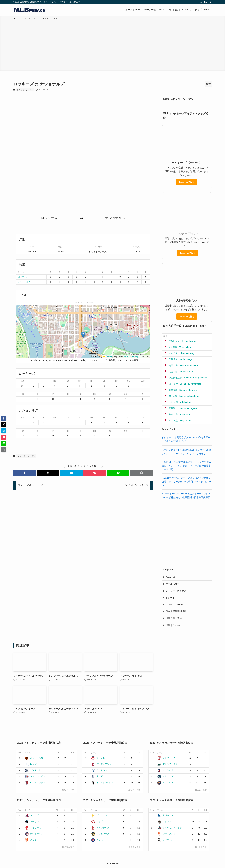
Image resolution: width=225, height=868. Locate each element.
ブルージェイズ (35, 776)
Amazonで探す (187, 182)
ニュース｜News (174, 604)
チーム (28, 753)
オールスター (173, 584)
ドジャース (165, 815)
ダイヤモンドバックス (171, 828)
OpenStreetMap (131, 356)
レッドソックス (35, 782)
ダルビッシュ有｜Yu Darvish (180, 341)
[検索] (210, 2)
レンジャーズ (166, 758)
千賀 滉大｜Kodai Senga (178, 359)
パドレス (164, 821)
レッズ (97, 821)
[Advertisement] (113, 45)
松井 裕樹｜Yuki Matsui (177, 402)
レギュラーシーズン (25, 90)
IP (53, 394)
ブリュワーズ (100, 834)
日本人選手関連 (174, 618)
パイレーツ (99, 815)
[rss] (205, 2)
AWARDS (171, 577)
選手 (165, 336)
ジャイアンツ (166, 834)
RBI (55, 381)
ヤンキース (33, 770)
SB (104, 381)
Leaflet (108, 356)
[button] (83, 335)
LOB (143, 381)
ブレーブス (33, 815)
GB (72, 753)
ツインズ (98, 758)
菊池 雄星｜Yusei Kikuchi (178, 414)
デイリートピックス (176, 591)
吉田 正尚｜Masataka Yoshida (181, 365)
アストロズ (165, 782)
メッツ (31, 840)
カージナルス (100, 828)
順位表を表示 (68, 790)
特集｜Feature (173, 625)
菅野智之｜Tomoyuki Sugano (180, 408)
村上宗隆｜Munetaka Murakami (181, 396)
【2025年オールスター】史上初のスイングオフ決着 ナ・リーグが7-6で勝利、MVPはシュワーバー (187, 482)
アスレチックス (167, 764)
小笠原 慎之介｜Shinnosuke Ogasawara (185, 378)
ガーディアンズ (101, 764)
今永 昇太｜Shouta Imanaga (180, 353)
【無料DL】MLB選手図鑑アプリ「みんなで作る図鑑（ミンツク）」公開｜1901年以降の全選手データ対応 (186, 466)
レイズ (31, 764)
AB (22, 381)
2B (68, 381)
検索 (208, 84)
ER (94, 394)
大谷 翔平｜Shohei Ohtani (178, 372)
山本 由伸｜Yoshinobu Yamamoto (182, 384)
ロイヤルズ (99, 770)
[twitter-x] (201, 2)
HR (92, 381)
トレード (170, 598)
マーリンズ (33, 821)
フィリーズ (33, 828)
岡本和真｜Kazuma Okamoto (180, 390)
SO (129, 381)
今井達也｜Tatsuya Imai (177, 347)
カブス (97, 840)
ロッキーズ (23, 277)
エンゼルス (165, 770)
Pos (20, 753)
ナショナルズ (24, 282)
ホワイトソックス (102, 782)
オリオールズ (34, 758)
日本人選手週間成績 (176, 611)
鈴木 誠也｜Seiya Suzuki (178, 421)
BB (116, 381)
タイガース (99, 776)
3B (79, 381)
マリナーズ (165, 776)
